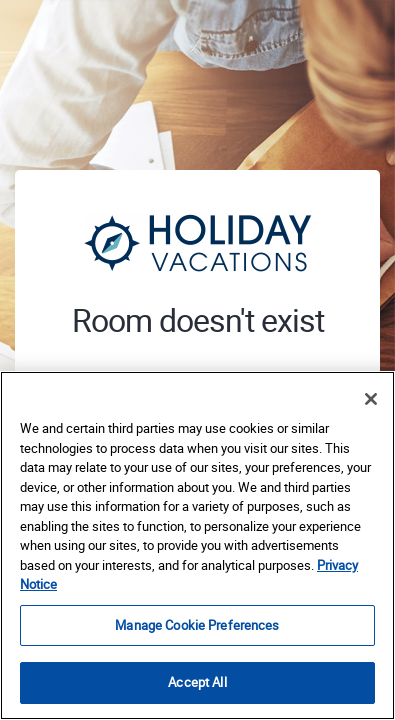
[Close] (371, 399)
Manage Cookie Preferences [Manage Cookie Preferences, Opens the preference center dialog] (197, 625)
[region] (197, 545)
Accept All (197, 682)
